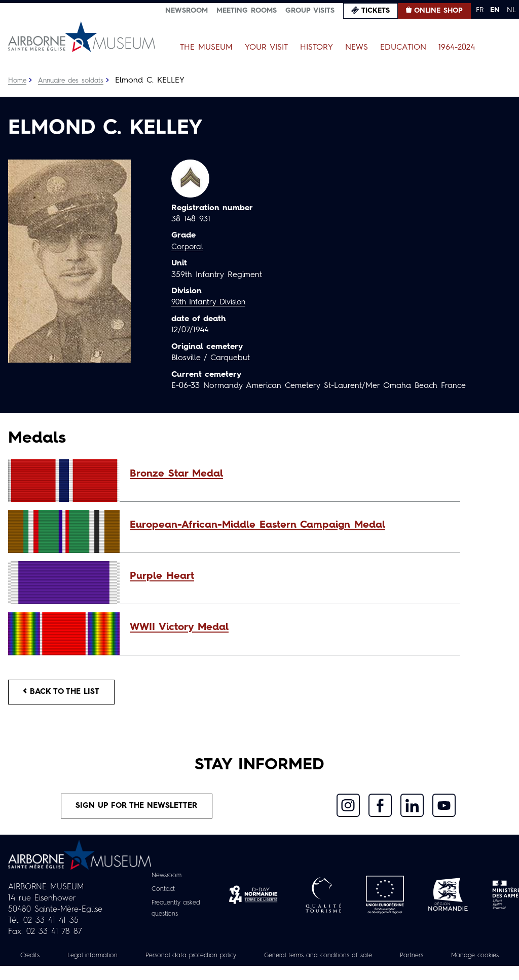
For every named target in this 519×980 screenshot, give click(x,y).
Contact (161, 892)
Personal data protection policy (224, 958)
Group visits (310, 11)
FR (480, 10)
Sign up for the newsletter (136, 809)
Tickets (376, 11)
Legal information (116, 958)
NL (511, 10)
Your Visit (266, 48)
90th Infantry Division (211, 302)
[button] (290, 474)
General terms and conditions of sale (365, 958)
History (317, 48)
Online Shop (438, 11)
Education (403, 48)
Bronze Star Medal (176, 474)
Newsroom (187, 11)
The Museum (206, 48)
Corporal (188, 247)
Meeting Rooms (247, 11)
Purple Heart (162, 576)
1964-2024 (457, 48)
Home (18, 81)
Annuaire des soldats (74, 81)
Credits (49, 958)
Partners (468, 958)
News (357, 48)
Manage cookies (259, 969)
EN (495, 10)
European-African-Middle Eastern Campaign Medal (257, 525)
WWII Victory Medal (179, 628)
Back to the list (64, 693)
